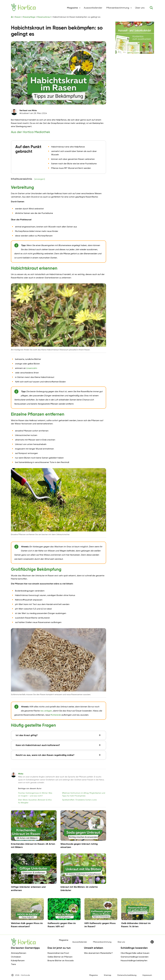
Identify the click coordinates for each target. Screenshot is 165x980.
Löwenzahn (32, 368)
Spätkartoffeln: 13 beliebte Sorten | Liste (79, 800)
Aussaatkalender (93, 8)
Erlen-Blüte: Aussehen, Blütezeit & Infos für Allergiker (35, 801)
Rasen (18, 17)
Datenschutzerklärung (127, 975)
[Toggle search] (151, 8)
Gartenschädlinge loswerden (135, 957)
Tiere (13, 964)
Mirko (21, 774)
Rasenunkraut (44, 17)
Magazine (94, 975)
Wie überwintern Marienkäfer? (98, 953)
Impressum (147, 975)
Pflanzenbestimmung (118, 8)
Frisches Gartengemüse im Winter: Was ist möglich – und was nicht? (35, 794)
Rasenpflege (29, 17)
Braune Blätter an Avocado (61, 960)
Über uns (140, 8)
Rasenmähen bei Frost (58, 953)
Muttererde (56, 715)
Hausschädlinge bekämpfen (134, 960)
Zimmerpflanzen (19, 953)
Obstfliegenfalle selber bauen (135, 953)
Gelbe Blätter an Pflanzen (60, 957)
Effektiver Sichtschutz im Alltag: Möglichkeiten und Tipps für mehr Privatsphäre (84, 794)
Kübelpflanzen (18, 960)
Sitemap (108, 975)
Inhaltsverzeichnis (28, 179)
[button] (80, 8)
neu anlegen (46, 711)
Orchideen (16, 957)
